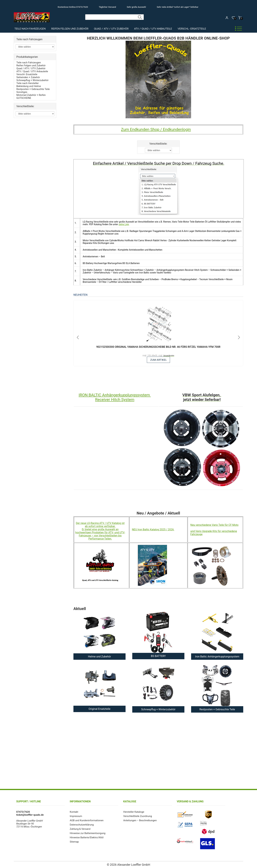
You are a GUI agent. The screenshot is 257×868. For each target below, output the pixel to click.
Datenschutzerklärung (82, 825)
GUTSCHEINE (24, 98)
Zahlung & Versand (80, 829)
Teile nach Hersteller (28, 83)
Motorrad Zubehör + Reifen (31, 95)
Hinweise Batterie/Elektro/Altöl (87, 837)
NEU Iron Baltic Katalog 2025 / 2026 (153, 530)
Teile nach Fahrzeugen (30, 29)
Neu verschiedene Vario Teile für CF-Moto (214, 525)
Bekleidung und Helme (29, 86)
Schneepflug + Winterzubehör (32, 80)
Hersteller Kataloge (134, 812)
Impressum (76, 816)
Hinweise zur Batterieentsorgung (88, 833)
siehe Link (124, 224)
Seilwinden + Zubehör (28, 77)
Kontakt (74, 812)
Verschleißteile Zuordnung (138, 816)
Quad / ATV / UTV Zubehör (111, 29)
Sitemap (74, 842)
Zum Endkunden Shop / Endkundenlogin (156, 129)
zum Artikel (158, 360)
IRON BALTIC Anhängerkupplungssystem (115, 395)
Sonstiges (22, 92)
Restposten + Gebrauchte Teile (33, 89)
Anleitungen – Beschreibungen (140, 820)
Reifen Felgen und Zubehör (70, 29)
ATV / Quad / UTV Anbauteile (153, 29)
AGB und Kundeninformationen (87, 820)
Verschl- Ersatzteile (192, 29)
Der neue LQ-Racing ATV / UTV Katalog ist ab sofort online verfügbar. (100, 525)
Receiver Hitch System (115, 400)
